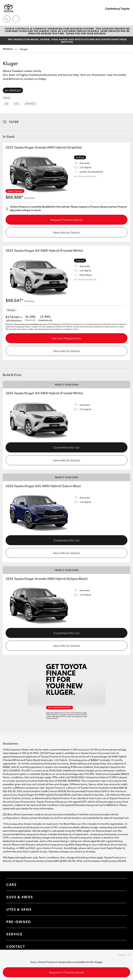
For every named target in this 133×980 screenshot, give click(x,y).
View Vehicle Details (66, 232)
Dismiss (123, 955)
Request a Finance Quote (66, 972)
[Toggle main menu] (126, 19)
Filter (14, 122)
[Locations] (16, 19)
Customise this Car (66, 447)
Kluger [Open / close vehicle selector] (15, 49)
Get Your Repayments (66, 338)
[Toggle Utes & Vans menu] (121, 909)
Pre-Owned (19, 921)
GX (6, 104)
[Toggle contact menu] (121, 922)
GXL (16, 104)
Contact (16, 946)
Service (14, 934)
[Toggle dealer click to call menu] (7, 19)
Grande (30, 104)
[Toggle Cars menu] (121, 884)
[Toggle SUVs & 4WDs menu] (121, 897)
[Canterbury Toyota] (8, 8)
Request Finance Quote (67, 220)
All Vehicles (13, 90)
